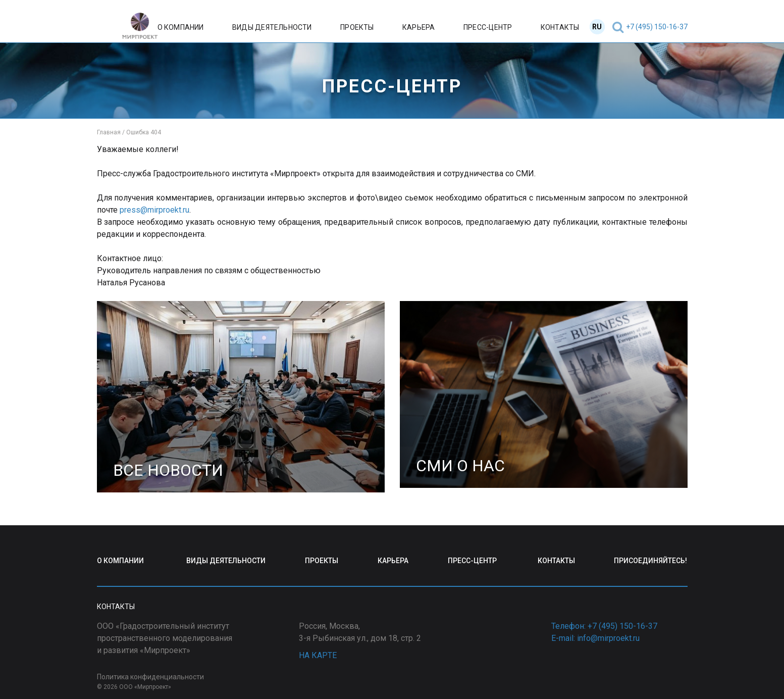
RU (597, 27)
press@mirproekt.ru (154, 210)
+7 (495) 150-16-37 (657, 27)
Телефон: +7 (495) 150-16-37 (604, 626)
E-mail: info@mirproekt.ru (595, 638)
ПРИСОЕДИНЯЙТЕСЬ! (650, 561)
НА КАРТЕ (318, 655)
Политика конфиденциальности (150, 677)
